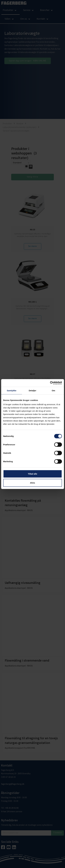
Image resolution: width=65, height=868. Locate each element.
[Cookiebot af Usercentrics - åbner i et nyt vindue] (50, 383)
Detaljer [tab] (32, 390)
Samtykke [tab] (12, 390)
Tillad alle (32, 474)
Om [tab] (53, 390)
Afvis (32, 483)
